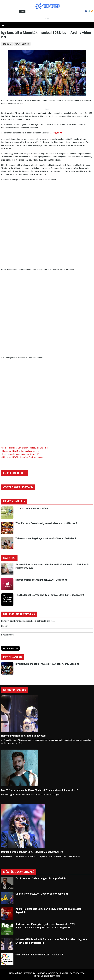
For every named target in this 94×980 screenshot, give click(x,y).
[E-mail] (47, 639)
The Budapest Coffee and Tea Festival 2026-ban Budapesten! (50, 595)
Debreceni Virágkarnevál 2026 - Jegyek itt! (39, 955)
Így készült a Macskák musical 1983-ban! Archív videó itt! (47, 664)
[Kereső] (10, 12)
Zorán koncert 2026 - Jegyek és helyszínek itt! (41, 878)
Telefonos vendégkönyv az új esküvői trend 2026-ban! (46, 538)
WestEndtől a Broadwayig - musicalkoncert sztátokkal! (46, 523)
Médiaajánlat (16, 973)
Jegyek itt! (57, 133)
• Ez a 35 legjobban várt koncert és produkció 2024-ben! (25, 448)
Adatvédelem (52, 973)
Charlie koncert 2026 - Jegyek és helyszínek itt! (42, 894)
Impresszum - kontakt (34, 973)
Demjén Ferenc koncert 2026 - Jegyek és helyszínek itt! (32, 852)
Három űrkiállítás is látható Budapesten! (24, 736)
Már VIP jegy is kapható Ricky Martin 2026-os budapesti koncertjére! (39, 790)
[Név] (47, 630)
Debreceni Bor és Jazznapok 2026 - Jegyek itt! (41, 580)
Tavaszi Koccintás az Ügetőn (32, 508)
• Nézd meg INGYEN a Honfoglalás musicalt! (20, 451)
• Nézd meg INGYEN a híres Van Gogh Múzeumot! (22, 457)
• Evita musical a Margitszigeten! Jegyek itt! (20, 454)
